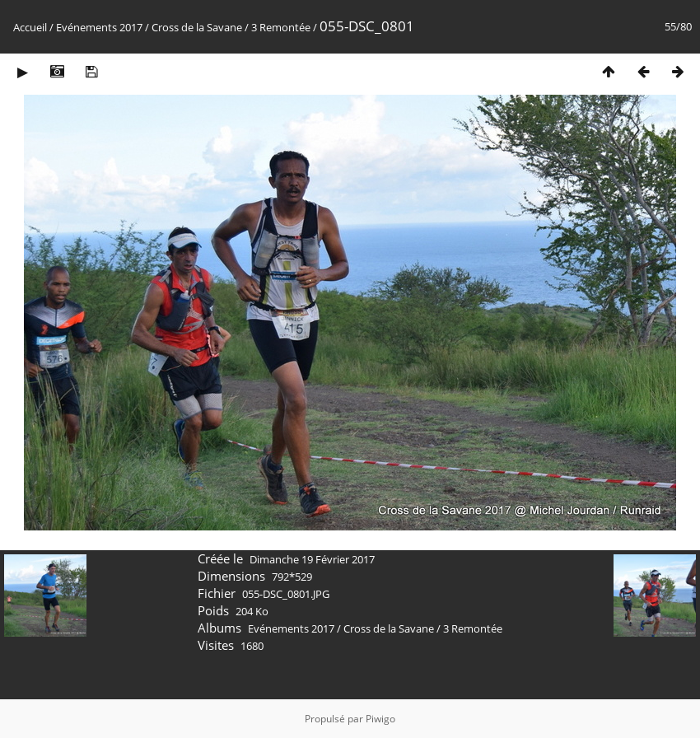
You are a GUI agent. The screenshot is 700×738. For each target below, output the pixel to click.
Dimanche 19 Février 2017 (312, 559)
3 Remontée (281, 27)
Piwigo (380, 719)
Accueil (30, 27)
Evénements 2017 (99, 27)
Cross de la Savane (197, 27)
